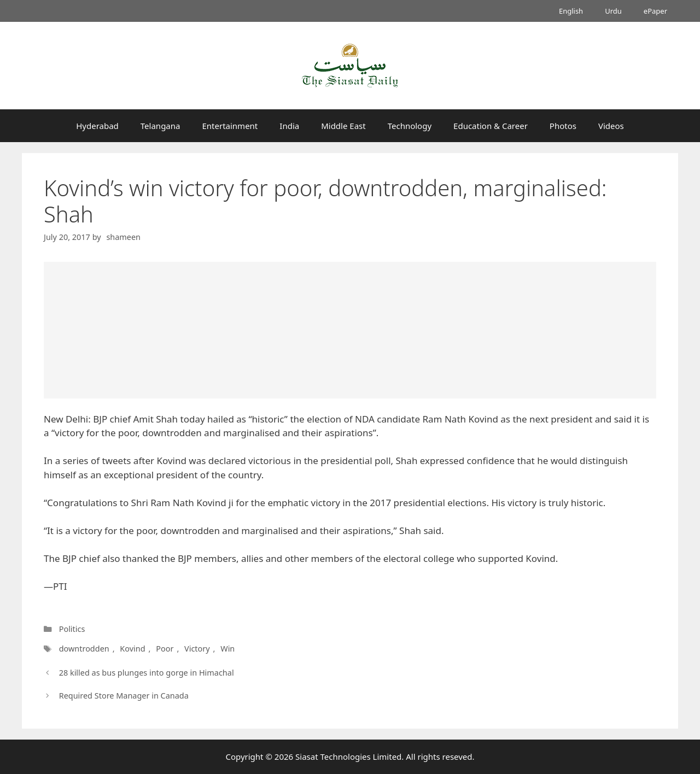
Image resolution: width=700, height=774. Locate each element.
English (571, 11)
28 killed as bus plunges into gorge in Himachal (147, 673)
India (289, 126)
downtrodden (84, 649)
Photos (563, 126)
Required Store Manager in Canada (124, 696)
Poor (165, 649)
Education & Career (491, 126)
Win (227, 649)
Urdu (613, 11)
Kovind (132, 649)
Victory (197, 649)
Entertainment (230, 126)
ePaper (655, 11)
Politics (72, 629)
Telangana (161, 126)
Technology (410, 126)
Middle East (343, 126)
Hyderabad (97, 126)
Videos (611, 126)
